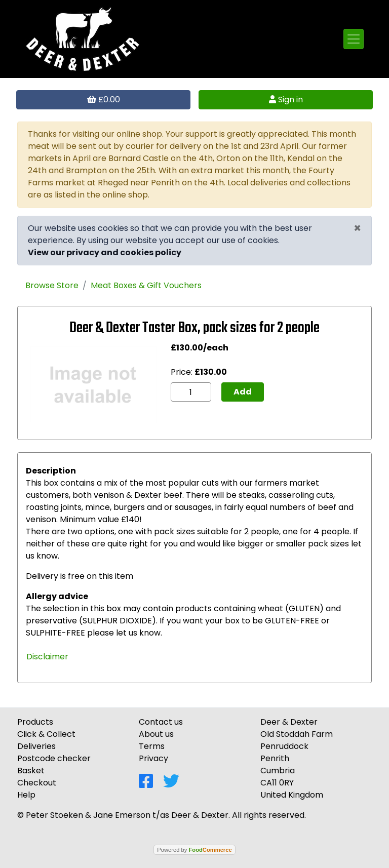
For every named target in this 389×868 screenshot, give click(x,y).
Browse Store (52, 285)
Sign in (286, 100)
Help (26, 795)
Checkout (37, 783)
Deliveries (36, 746)
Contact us (161, 722)
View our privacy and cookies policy (105, 252)
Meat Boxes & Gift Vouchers (146, 285)
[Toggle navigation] (354, 39)
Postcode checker (54, 758)
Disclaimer (47, 657)
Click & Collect (46, 734)
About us (156, 734)
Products (35, 722)
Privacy (153, 758)
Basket (31, 771)
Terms (152, 746)
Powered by (194, 850)
